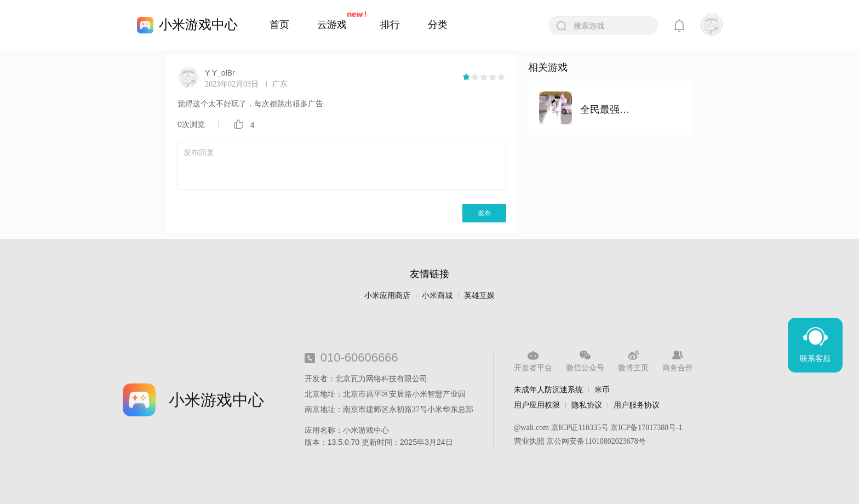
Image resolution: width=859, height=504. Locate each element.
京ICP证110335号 (580, 428)
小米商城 (437, 296)
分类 (438, 25)
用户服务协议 (637, 405)
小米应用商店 (387, 296)
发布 (484, 213)
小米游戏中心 (198, 24)
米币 (602, 390)
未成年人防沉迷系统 (548, 390)
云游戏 (332, 25)
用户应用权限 (537, 405)
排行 (390, 25)
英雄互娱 (479, 296)
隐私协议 (587, 405)
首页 (279, 25)
